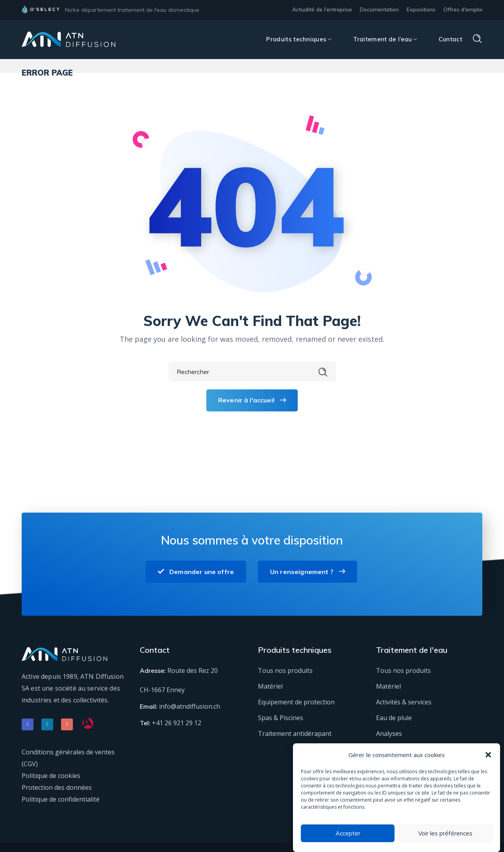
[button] (488, 755)
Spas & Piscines (281, 718)
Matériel (270, 686)
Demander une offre (196, 572)
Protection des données (57, 787)
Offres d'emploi (463, 9)
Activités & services (404, 702)
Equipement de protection (296, 702)
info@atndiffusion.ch (190, 706)
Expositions (421, 9)
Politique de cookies (51, 776)
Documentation (379, 9)
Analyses (389, 733)
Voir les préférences (445, 833)
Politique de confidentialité (61, 799)
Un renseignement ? (308, 572)
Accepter (348, 833)
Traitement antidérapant (295, 733)
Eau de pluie (394, 718)
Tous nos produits (285, 670)
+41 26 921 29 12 (177, 723)
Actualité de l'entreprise (322, 9)
